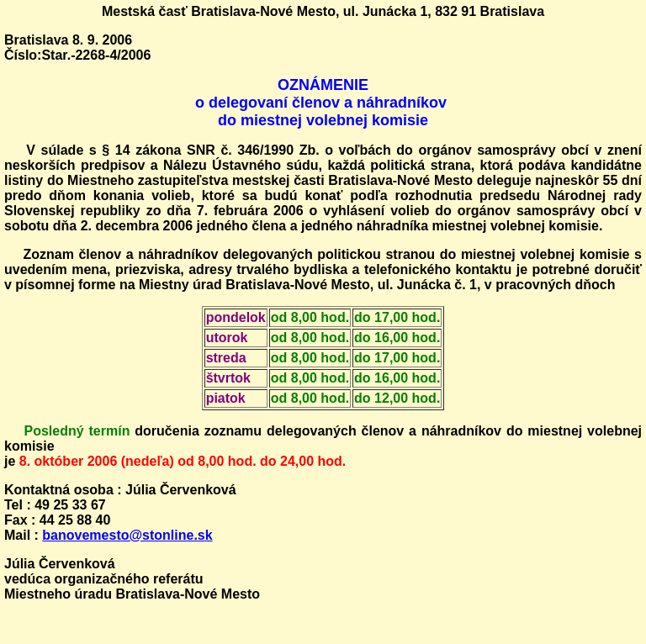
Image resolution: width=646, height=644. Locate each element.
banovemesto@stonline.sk (127, 535)
